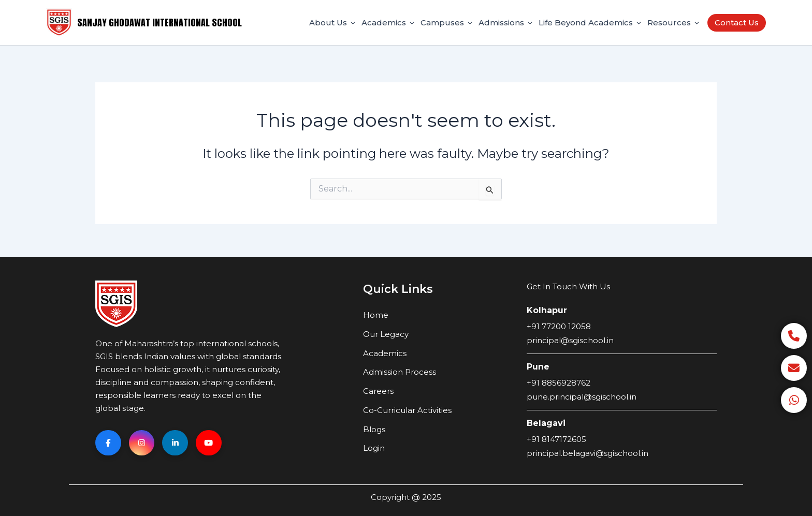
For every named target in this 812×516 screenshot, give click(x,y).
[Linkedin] (176, 443)
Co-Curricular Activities (407, 410)
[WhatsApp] (794, 400)
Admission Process (400, 372)
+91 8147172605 (556, 439)
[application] (351, 23)
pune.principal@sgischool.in (582, 397)
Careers (378, 391)
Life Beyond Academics (590, 23)
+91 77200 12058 (559, 326)
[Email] (794, 368)
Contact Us (737, 23)
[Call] (794, 336)
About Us (332, 23)
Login (374, 448)
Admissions (505, 23)
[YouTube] (209, 443)
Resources (673, 23)
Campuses (446, 23)
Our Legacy (386, 334)
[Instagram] (142, 443)
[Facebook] (108, 443)
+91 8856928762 (559, 383)
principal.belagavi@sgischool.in (588, 453)
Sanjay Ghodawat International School (160, 23)
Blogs (374, 429)
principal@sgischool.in (570, 340)
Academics (388, 23)
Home (376, 315)
